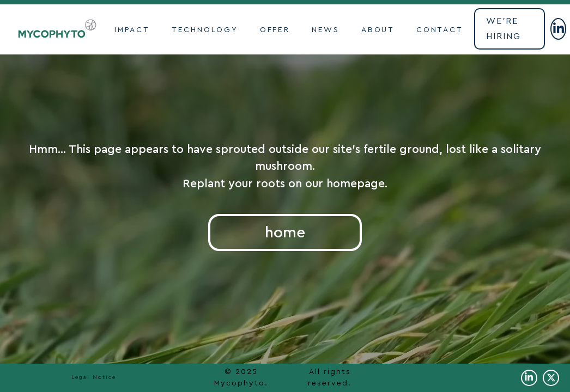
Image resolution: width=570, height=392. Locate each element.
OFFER (275, 30)
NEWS (326, 30)
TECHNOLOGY (205, 30)
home (285, 232)
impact (132, 30)
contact (440, 30)
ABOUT (378, 30)
